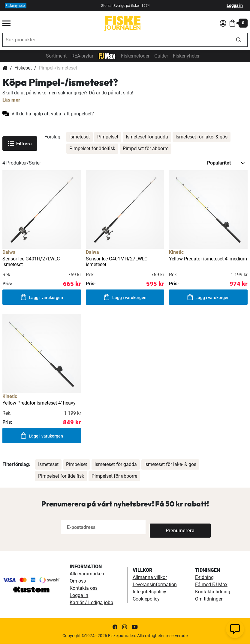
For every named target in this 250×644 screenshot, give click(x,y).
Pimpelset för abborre (146, 148)
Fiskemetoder (135, 56)
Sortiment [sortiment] (56, 56)
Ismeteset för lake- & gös (202, 137)
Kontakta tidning (213, 592)
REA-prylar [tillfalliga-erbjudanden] (82, 56)
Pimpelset (108, 137)
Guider (161, 56)
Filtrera (20, 144)
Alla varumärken (87, 574)
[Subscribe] (170, 528)
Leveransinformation (155, 585)
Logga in (235, 5)
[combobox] (116, 40)
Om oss (78, 581)
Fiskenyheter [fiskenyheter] (16, 6)
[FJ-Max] (107, 56)
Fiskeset (23, 68)
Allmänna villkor (150, 578)
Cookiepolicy (146, 599)
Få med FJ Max (211, 585)
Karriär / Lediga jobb (91, 603)
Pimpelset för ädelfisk (92, 148)
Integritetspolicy (149, 592)
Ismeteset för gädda (147, 137)
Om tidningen (209, 599)
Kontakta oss (84, 588)
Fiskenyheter (186, 56)
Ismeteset (80, 137)
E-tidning (204, 578)
